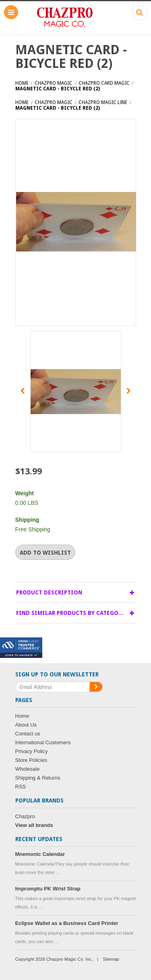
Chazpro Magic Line (103, 102)
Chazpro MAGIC (54, 83)
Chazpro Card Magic (104, 83)
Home (22, 83)
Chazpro (25, 816)
